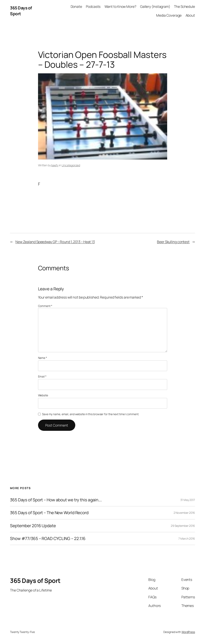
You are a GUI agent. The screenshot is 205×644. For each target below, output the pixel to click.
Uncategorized (71, 165)
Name (43, 358)
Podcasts (93, 6)
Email (42, 376)
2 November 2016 (184, 513)
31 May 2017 (188, 500)
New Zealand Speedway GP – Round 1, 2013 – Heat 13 (55, 242)
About (190, 15)
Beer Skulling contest (173, 242)
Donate (76, 6)
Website (43, 395)
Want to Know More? (120, 6)
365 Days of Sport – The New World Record (49, 513)
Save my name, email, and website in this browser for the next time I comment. (90, 414)
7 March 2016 (187, 539)
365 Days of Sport (35, 580)
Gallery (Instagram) (155, 6)
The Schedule (184, 6)
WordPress (188, 632)
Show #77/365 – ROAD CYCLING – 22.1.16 (48, 539)
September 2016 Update (33, 526)
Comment (45, 306)
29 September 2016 (183, 526)
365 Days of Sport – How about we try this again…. (56, 500)
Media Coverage (169, 15)
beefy (55, 165)
